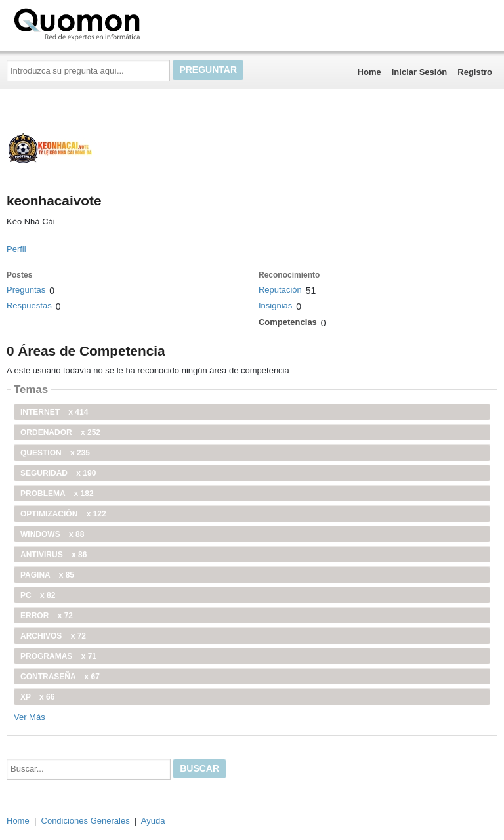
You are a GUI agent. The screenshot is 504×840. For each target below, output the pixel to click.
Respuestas (29, 305)
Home (369, 72)
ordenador (60, 432)
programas (58, 656)
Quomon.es (119, 23)
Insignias (275, 305)
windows (52, 534)
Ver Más (30, 717)
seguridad (58, 473)
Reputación (280, 290)
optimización (63, 514)
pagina (47, 575)
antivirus (53, 555)
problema (57, 493)
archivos (53, 636)
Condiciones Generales (86, 821)
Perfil (16, 249)
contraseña (60, 677)
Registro (475, 72)
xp (37, 697)
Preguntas (26, 290)
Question (55, 453)
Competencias (288, 322)
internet (54, 412)
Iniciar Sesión (420, 72)
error (47, 616)
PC (38, 595)
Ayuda (153, 821)
